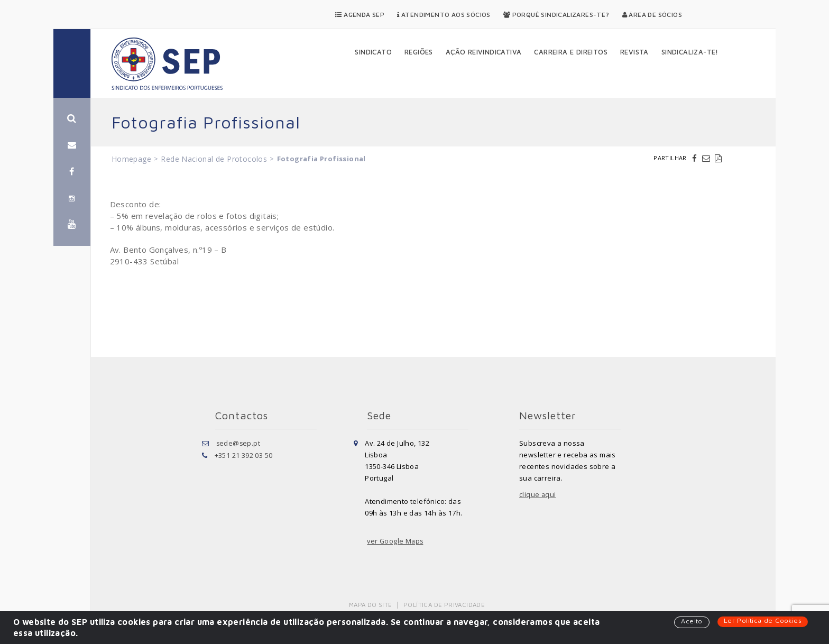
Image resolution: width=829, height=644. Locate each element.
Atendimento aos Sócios (444, 15)
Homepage (131, 159)
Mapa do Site (371, 605)
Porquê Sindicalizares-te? (556, 15)
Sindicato (373, 52)
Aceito (690, 621)
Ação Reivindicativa (484, 52)
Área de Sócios (652, 15)
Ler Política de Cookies (762, 621)
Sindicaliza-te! (690, 52)
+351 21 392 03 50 (244, 455)
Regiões (419, 52)
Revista (634, 52)
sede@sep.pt (239, 443)
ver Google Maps (396, 541)
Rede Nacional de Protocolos (214, 159)
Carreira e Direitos (571, 52)
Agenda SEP (360, 15)
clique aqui (538, 495)
